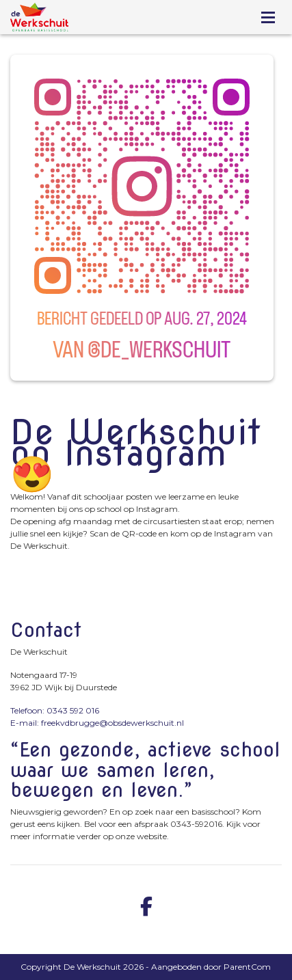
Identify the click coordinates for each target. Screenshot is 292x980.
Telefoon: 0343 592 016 (55, 710)
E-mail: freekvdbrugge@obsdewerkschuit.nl (97, 723)
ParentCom (247, 967)
